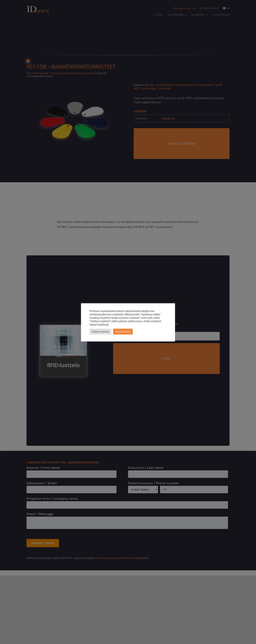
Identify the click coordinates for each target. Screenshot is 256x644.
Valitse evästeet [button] (100, 331)
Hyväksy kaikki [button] (123, 331)
